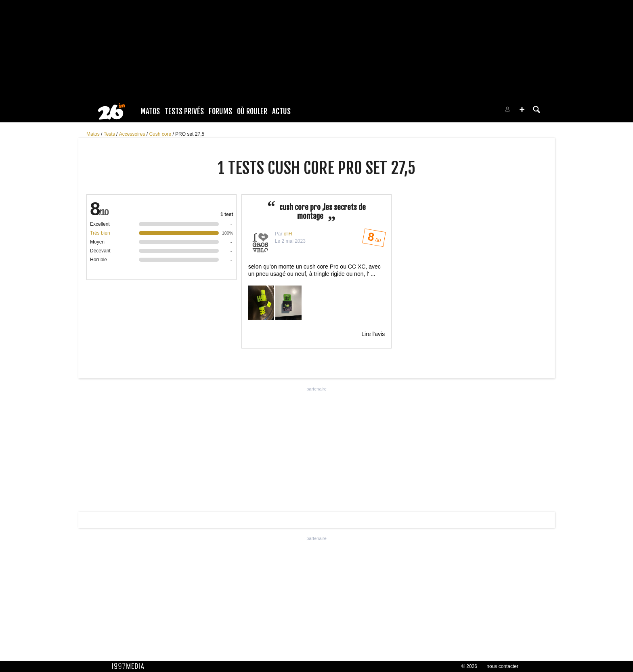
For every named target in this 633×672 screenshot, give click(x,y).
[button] (522, 109)
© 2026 (469, 666)
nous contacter (502, 666)
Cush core (161, 134)
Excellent (100, 224)
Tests (110, 134)
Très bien (100, 233)
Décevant (100, 251)
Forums (220, 111)
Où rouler (252, 111)
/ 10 (374, 239)
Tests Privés (184, 111)
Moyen (97, 242)
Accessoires (133, 134)
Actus (281, 111)
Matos (150, 111)
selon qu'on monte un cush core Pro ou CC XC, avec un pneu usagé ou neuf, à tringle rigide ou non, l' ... (316, 292)
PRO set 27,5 (190, 134)
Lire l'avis (373, 334)
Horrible (99, 260)
